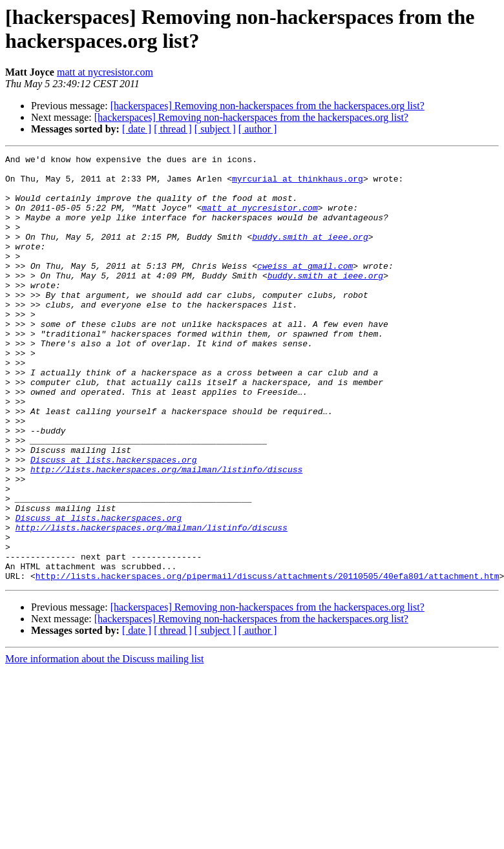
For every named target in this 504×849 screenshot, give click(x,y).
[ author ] (258, 129)
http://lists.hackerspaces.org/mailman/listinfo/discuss (166, 533)
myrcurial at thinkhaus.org (298, 184)
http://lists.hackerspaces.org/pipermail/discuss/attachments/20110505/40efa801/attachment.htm (268, 661)
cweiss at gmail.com (305, 289)
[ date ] (137, 129)
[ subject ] (215, 129)
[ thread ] (173, 129)
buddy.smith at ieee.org (310, 254)
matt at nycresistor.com (105, 72)
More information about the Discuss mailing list (105, 744)
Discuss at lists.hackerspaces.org (113, 521)
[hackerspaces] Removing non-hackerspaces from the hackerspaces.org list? (268, 106)
